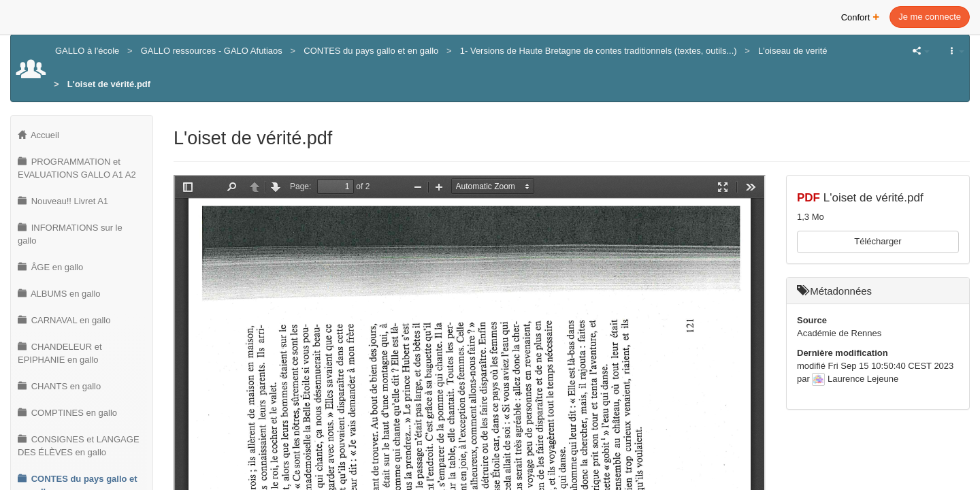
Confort (861, 16)
